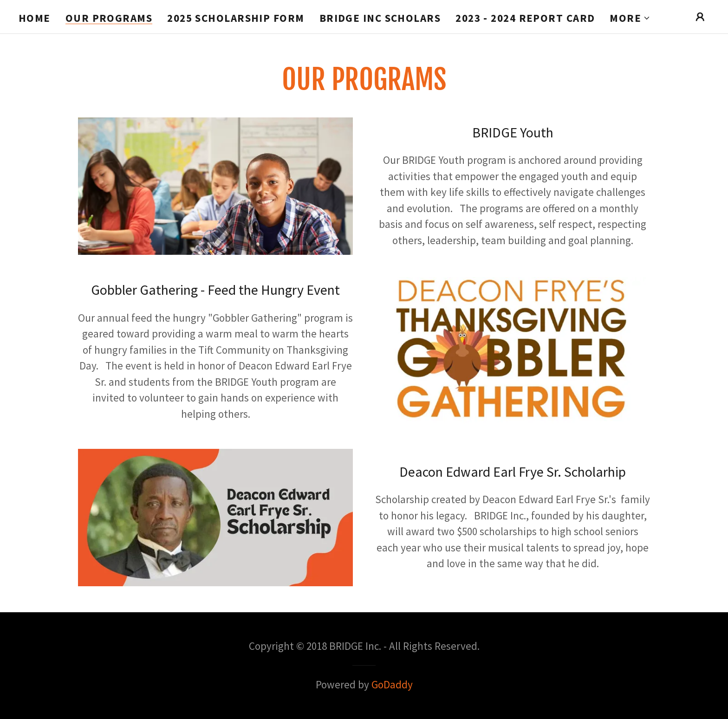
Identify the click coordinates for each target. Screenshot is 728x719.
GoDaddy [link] (392, 684)
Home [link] (35, 18)
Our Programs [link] (109, 18)
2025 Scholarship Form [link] (236, 18)
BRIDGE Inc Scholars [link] (380, 18)
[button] (630, 18)
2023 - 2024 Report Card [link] (525, 18)
